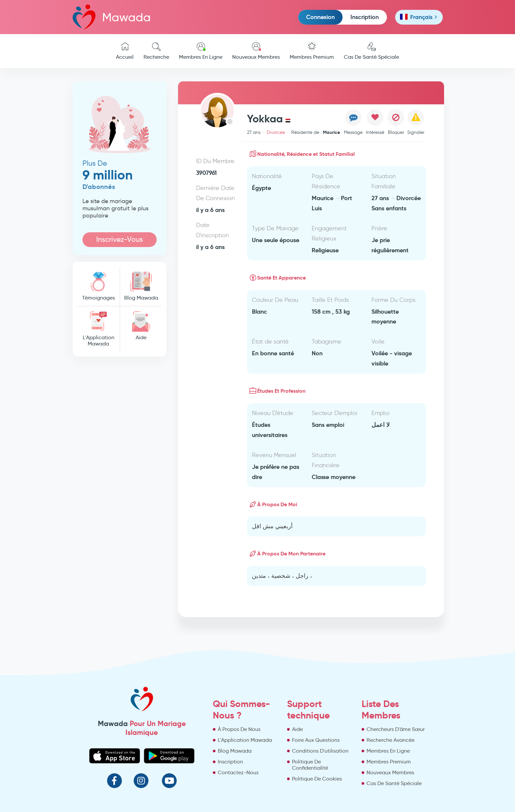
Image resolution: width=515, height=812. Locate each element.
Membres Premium (312, 51)
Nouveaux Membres (256, 51)
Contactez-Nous (238, 772)
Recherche (156, 51)
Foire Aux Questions (316, 740)
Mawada (112, 17)
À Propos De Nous (239, 729)
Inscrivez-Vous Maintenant (120, 241)
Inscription (365, 17)
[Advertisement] (120, 462)
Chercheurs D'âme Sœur (396, 729)
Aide (141, 326)
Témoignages (99, 286)
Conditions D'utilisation (320, 751)
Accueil (125, 51)
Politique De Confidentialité (310, 765)
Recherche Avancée (391, 740)
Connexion (320, 17)
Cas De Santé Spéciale (371, 51)
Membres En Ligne (201, 51)
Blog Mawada (141, 286)
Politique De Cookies (317, 779)
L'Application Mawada (99, 329)
